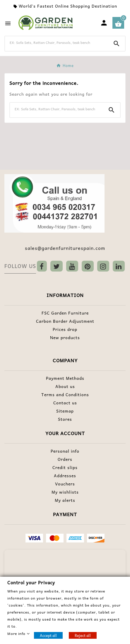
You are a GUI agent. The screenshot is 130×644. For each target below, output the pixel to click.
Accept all (48, 635)
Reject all (83, 635)
